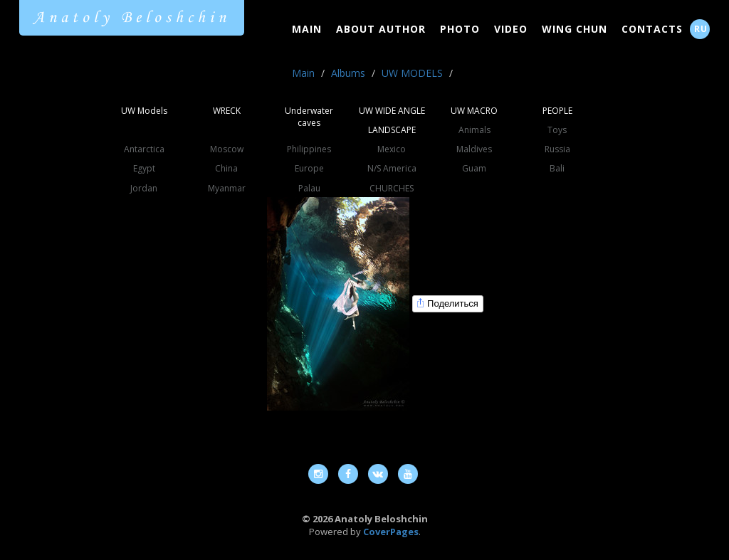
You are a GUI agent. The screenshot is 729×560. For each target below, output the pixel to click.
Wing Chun (575, 29)
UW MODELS (412, 73)
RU (701, 29)
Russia (557, 149)
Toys (557, 130)
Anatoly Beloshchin (132, 18)
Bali (557, 168)
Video (511, 29)
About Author (381, 29)
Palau (309, 188)
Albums (348, 73)
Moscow (227, 149)
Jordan (144, 188)
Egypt (144, 168)
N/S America (392, 168)
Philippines (309, 149)
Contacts (652, 29)
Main (307, 29)
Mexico (392, 149)
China (226, 168)
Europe (309, 168)
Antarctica (144, 149)
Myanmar (227, 188)
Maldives (474, 149)
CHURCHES (392, 188)
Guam (474, 168)
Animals (474, 130)
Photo (460, 29)
